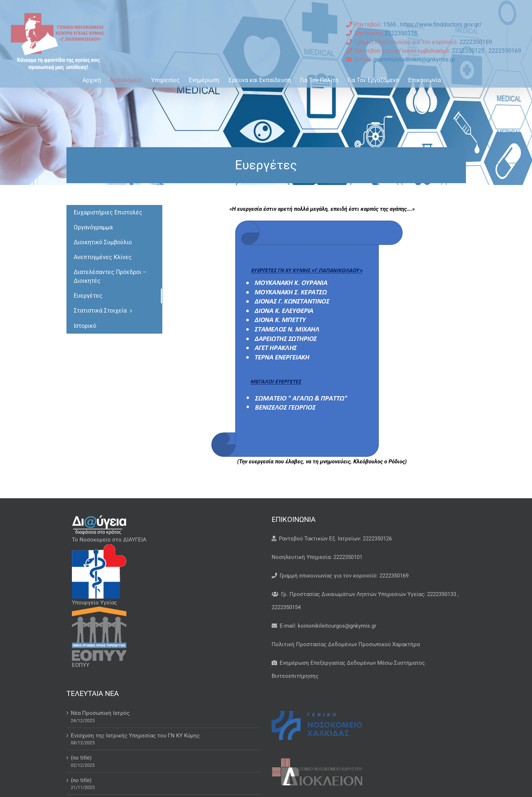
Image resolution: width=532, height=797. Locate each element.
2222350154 (286, 607)
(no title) (81, 758)
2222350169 (476, 42)
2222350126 (377, 539)
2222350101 (348, 557)
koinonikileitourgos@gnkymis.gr (337, 626)
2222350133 (442, 594)
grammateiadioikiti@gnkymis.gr (414, 59)
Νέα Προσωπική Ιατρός (100, 713)
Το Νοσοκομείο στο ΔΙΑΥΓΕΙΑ (109, 540)
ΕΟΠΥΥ (81, 665)
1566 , (392, 25)
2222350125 (469, 51)
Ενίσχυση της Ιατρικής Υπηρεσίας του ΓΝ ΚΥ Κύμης (135, 736)
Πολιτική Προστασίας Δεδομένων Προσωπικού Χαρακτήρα (346, 644)
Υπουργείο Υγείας (94, 603)
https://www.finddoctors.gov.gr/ (441, 25)
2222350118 (401, 33)
